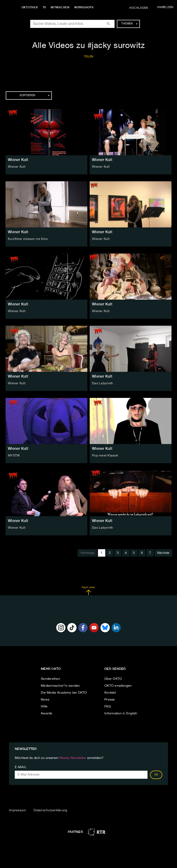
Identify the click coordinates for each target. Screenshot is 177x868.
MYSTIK (14, 456)
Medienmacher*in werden (60, 686)
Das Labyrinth (102, 383)
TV (45, 7)
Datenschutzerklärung (50, 810)
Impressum (17, 810)
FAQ (108, 707)
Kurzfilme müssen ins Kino (28, 239)
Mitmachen (61, 7)
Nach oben (88, 591)
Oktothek (30, 7)
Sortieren (35, 95)
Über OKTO (113, 679)
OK (156, 775)
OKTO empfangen (118, 686)
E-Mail (21, 767)
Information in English (121, 713)
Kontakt (110, 693)
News (45, 700)
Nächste (163, 553)
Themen (129, 24)
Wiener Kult (18, 160)
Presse (110, 700)
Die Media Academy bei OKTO (64, 693)
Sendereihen (50, 679)
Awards (47, 713)
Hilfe (44, 707)
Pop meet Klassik (105, 456)
